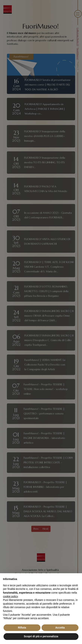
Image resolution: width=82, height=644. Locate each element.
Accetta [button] (60, 628)
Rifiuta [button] (22, 628)
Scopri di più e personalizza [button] (41, 636)
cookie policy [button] (10, 596)
